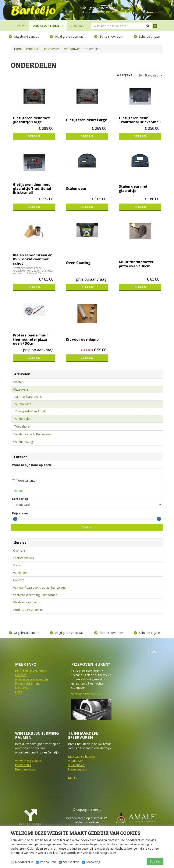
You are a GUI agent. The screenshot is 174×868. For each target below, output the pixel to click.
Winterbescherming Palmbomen (35, 595)
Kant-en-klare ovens (28, 397)
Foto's (17, 565)
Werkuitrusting (23, 442)
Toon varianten (25, 481)
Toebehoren (23, 426)
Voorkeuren (46, 862)
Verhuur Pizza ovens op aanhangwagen (40, 587)
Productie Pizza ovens (28, 610)
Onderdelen (23, 419)
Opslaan (155, 861)
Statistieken (69, 862)
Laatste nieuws (24, 558)
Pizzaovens (21, 389)
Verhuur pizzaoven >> (86, 694)
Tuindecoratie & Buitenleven (33, 434)
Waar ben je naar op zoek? (32, 465)
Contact (19, 580)
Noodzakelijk (22, 862)
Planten (18, 382)
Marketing (91, 862)
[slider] (15, 519)
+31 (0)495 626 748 (109, 12)
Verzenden (20, 573)
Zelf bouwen (23, 404)
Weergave (124, 75)
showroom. (154, 12)
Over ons (19, 550)
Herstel (19, 491)
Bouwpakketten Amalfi (31, 411)
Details (34, 136)
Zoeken (87, 527)
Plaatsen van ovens (26, 602)
